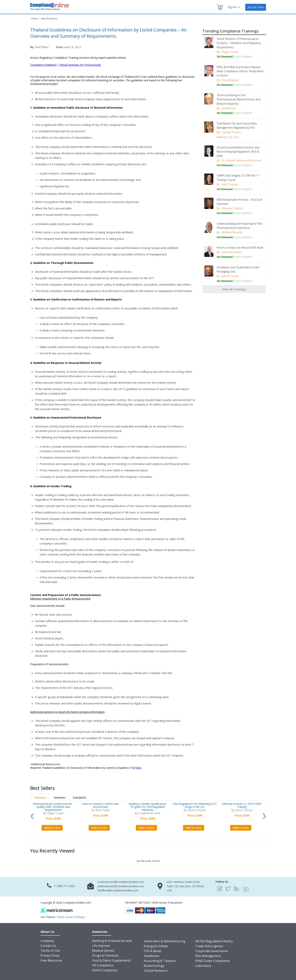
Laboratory (203, 966)
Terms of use (65, 917)
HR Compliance (103, 965)
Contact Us (48, 946)
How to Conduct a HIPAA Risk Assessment (100, 805)
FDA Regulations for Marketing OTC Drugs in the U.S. (195, 805)
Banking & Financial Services (112, 941)
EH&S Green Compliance (212, 961)
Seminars (60, 797)
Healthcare (151, 956)
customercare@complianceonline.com (121, 882)
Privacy (80, 917)
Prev (32, 816)
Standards (79, 797)
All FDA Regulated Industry (214, 941)
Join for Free (256, 7)
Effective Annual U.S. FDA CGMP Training (242, 805)
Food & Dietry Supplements (111, 960)
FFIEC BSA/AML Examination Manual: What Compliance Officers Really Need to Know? (240, 71)
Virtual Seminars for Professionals (80, 65)
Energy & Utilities (156, 946)
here (139, 768)
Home (35, 18)
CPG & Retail (152, 951)
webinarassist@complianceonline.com (121, 886)
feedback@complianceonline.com (118, 890)
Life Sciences (101, 946)
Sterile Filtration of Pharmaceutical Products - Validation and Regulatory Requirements (239, 43)
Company (47, 941)
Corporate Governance (211, 951)
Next (264, 816)
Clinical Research (156, 971)
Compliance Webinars (43, 65)
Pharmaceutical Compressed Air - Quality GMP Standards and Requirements (53, 807)
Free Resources (51, 960)
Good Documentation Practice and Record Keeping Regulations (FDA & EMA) (238, 152)
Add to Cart (52, 828)
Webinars (40, 797)
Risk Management (208, 956)
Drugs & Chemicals (105, 955)
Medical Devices (103, 951)
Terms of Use (50, 951)
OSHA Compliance (105, 970)
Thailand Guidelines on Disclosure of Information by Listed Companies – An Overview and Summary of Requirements (108, 33)
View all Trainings (234, 289)
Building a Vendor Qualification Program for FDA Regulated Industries (148, 807)
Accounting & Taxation (160, 961)
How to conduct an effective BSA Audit (240, 248)
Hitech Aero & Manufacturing (165, 941)
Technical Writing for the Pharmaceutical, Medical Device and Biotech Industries (239, 99)
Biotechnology (154, 966)
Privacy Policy (50, 955)
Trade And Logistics (209, 946)
